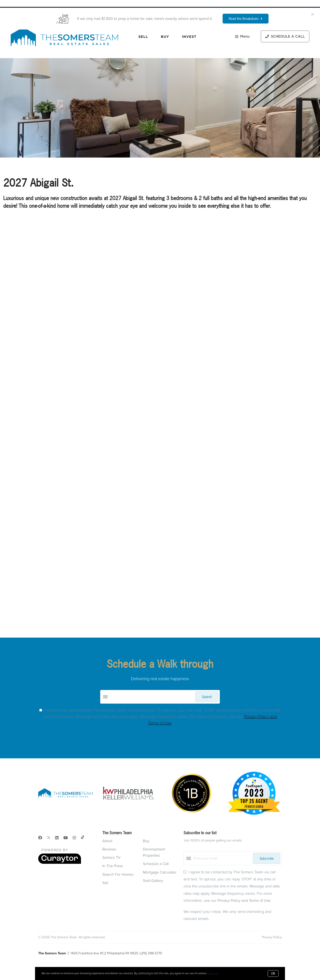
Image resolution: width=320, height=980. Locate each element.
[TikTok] (83, 838)
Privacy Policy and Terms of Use (244, 900)
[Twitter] (49, 838)
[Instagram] (74, 838)
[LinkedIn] (57, 838)
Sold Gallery (153, 881)
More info (213, 973)
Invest (189, 37)
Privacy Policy (272, 937)
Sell (143, 37)
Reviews (109, 849)
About (107, 841)
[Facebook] (40, 838)
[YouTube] (66, 838)
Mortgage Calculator (160, 872)
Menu (242, 37)
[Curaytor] (60, 863)
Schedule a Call (156, 864)
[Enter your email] (222, 858)
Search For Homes (118, 874)
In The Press (113, 866)
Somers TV (111, 858)
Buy (165, 37)
